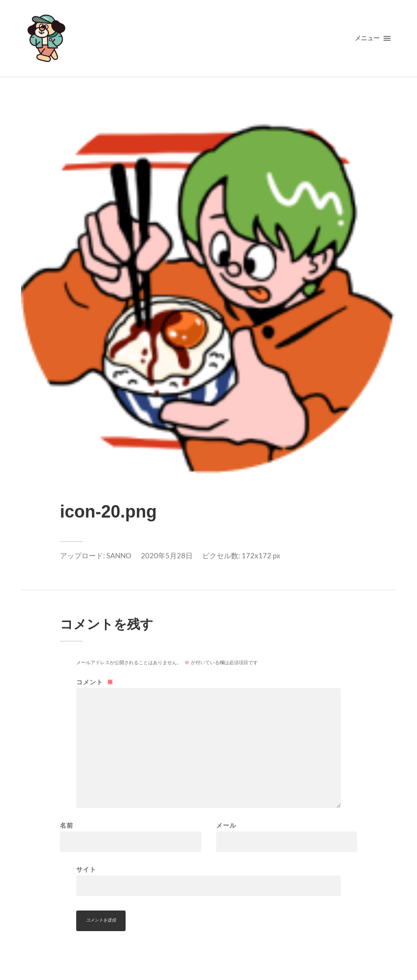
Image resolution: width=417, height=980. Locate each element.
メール (226, 825)
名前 (67, 825)
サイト (86, 869)
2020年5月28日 (167, 555)
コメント (95, 682)
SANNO (119, 555)
